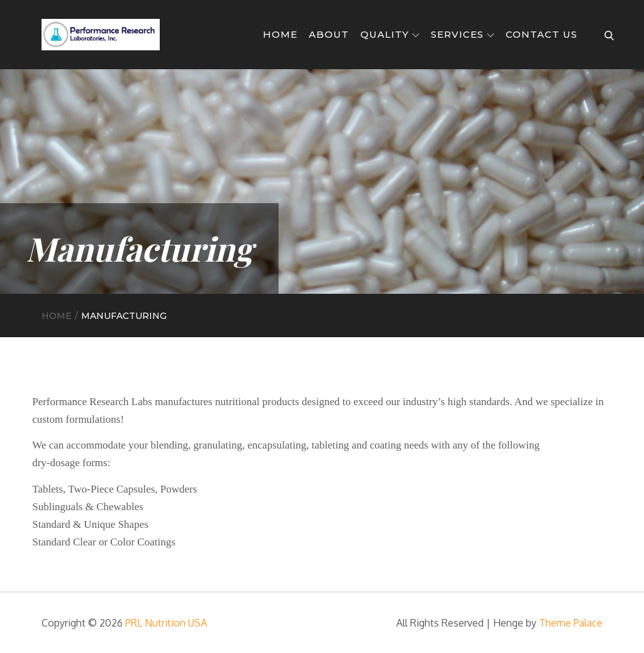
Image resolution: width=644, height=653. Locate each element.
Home (280, 34)
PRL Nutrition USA (166, 623)
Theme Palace (571, 623)
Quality (390, 34)
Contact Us (541, 34)
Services (463, 34)
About (329, 34)
